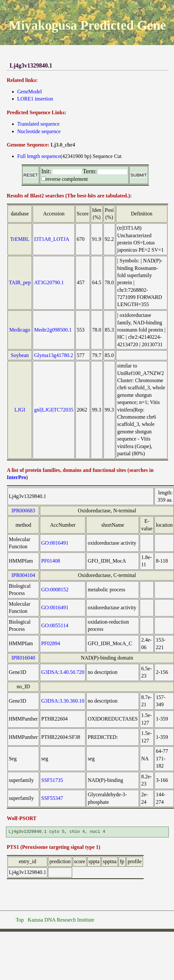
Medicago (20, 330)
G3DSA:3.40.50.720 (63, 672)
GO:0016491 (55, 543)
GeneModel (30, 92)
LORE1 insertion (35, 99)
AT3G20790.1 (49, 282)
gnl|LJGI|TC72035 (54, 410)
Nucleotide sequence (39, 131)
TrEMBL (20, 239)
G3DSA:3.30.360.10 (63, 701)
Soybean (20, 355)
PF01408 (51, 561)
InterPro (16, 477)
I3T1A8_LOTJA (52, 239)
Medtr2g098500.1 (53, 330)
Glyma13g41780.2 (54, 355)
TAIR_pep (20, 282)
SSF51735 (52, 780)
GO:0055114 (55, 625)
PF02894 (51, 643)
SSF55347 (52, 798)
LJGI (20, 410)
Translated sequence (39, 124)
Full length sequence (39, 156)
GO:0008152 (55, 590)
